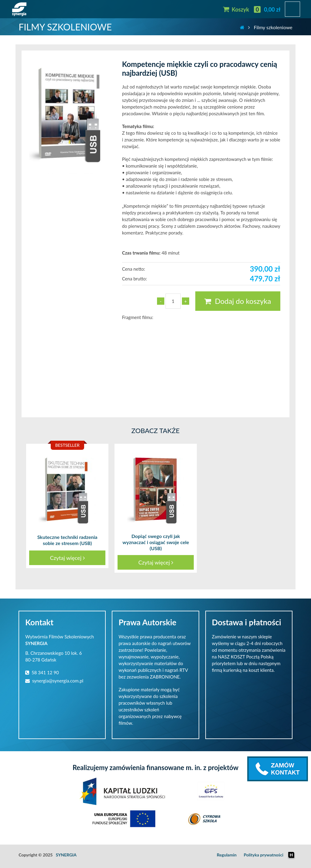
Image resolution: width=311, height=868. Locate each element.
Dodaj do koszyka (238, 301)
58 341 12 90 (42, 672)
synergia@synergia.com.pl (54, 681)
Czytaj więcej (67, 558)
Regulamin (227, 855)
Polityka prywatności (263, 855)
